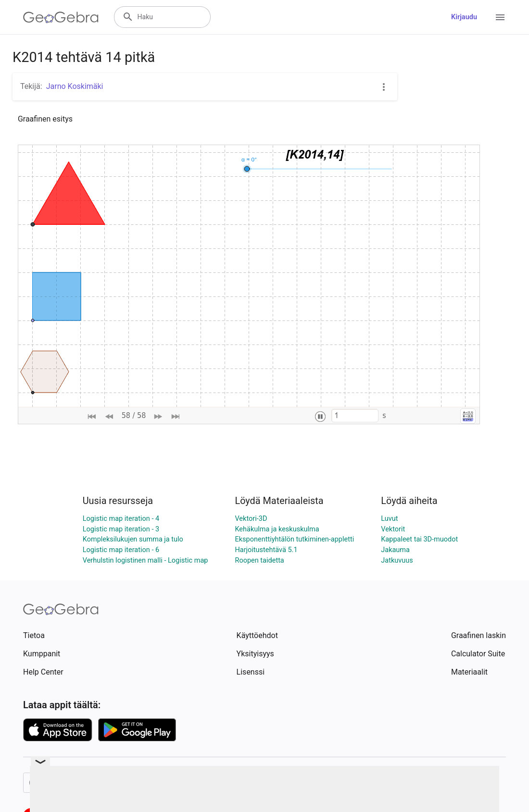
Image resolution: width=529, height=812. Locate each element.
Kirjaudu (464, 17)
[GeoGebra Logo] (61, 17)
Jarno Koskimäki (75, 86)
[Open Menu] (500, 17)
